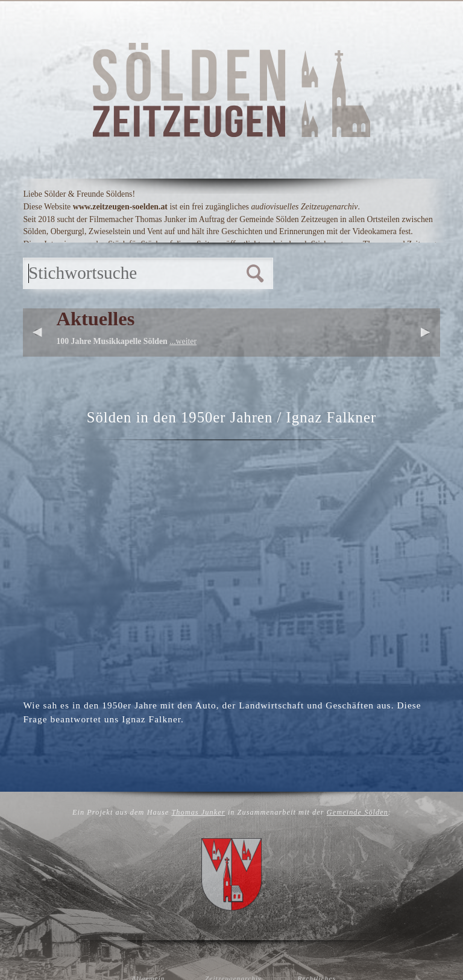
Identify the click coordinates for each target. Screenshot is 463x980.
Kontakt (391, 262)
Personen (205, 316)
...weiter (183, 389)
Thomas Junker (198, 874)
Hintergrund (200, 262)
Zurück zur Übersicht (231, 810)
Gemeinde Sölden (357, 874)
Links (304, 262)
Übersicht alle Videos (346, 316)
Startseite (78, 262)
